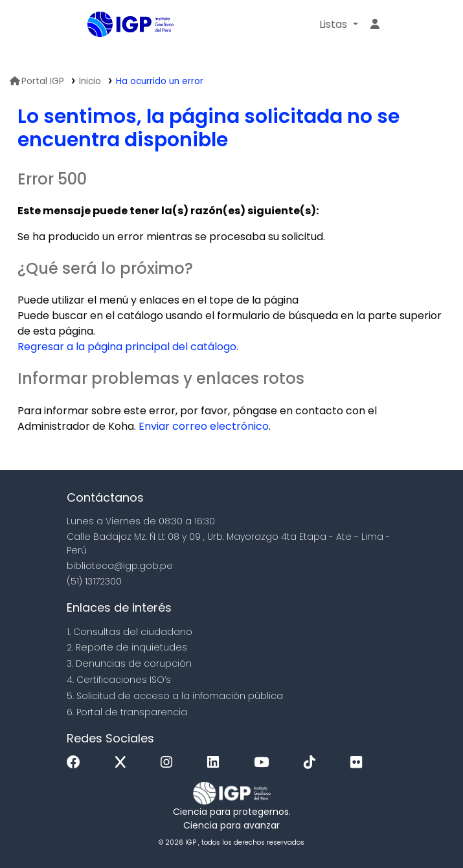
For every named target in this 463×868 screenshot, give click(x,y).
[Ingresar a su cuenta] (375, 25)
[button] (338, 25)
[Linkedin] (216, 763)
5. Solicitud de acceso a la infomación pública (175, 696)
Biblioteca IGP (120, 50)
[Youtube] (265, 763)
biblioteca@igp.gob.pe (120, 566)
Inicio (90, 81)
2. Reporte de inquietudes (127, 647)
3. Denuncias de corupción (129, 663)
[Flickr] (359, 763)
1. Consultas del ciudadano (130, 632)
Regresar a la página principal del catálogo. (128, 347)
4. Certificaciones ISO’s (119, 680)
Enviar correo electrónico (204, 426)
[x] (124, 763)
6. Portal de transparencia (127, 712)
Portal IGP (37, 81)
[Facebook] (77, 763)
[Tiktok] (313, 763)
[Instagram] (170, 763)
